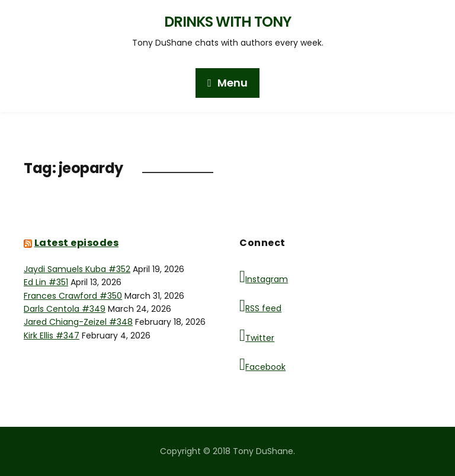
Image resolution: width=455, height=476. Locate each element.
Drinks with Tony (227, 22)
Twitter (257, 336)
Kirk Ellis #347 (52, 336)
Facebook (262, 365)
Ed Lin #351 (46, 282)
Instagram (264, 277)
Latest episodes (77, 243)
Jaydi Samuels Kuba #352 (77, 269)
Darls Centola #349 (65, 309)
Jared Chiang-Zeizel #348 (78, 322)
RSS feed (260, 306)
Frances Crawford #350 (73, 296)
